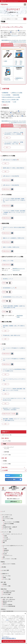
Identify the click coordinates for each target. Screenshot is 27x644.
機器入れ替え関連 (6, 102)
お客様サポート (5, 574)
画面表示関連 (16, 95)
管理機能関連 (5, 93)
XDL (16, 63)
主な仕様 (5, 541)
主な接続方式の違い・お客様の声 (10, 527)
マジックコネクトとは (7, 515)
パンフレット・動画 (11, 479)
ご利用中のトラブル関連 (17, 93)
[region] (13, 628)
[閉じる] (25, 614)
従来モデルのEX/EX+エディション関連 (11, 97)
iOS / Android (7, 78)
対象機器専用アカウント (19, 79)
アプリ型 (6, 537)
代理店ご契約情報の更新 (8, 611)
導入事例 (4, 567)
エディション (14, 35)
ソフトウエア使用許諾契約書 (9, 606)
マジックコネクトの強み (8, 519)
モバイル (6, 552)
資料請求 (8, 475)
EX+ (21, 64)
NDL (16, 61)
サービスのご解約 (7, 594)
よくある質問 (5, 470)
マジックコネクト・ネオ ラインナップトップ (12, 534)
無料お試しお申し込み (8, 601)
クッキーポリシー (6, 637)
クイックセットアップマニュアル (9, 448)
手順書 (4, 444)
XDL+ (21, 63)
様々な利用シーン (7, 517)
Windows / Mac (7, 80)
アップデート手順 (7, 455)
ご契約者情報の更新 (7, 593)
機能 (4, 520)
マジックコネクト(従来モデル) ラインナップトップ (13, 546)
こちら (7, 620)
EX (16, 64)
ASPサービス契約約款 (8, 605)
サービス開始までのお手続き (9, 591)
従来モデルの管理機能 (9, 524)
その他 (15, 102)
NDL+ (21, 61)
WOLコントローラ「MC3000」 (9, 564)
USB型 (6, 61)
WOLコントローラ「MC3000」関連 (10, 100)
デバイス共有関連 (6, 95)
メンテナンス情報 (7, 464)
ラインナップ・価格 (6, 532)
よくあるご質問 (5, 570)
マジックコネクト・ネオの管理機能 (12, 522)
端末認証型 (6, 550)
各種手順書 (7, 452)
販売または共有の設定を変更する (9, 638)
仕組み (4, 525)
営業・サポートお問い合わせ (9, 599)
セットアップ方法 (7, 441)
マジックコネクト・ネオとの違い (10, 559)
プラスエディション (8, 555)
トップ (3, 511)
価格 (4, 542)
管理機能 (5, 461)
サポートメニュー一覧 (7, 435)
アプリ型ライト (7, 539)
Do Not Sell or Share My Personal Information (13, 641)
